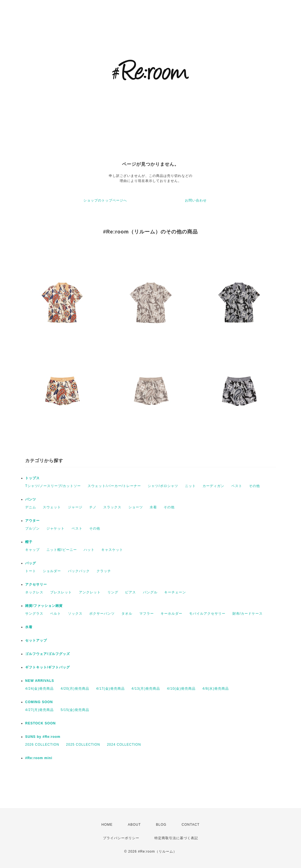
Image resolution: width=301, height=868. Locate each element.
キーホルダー (171, 614)
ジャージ (75, 507)
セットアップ (36, 640)
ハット (89, 550)
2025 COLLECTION (83, 745)
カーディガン (213, 486)
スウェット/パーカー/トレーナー (114, 486)
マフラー (147, 614)
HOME (107, 825)
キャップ (32, 550)
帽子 (29, 542)
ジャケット (56, 528)
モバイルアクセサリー (207, 614)
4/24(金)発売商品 (39, 689)
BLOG (161, 825)
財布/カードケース (248, 614)
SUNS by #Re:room (43, 737)
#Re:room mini (39, 758)
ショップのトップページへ (105, 200)
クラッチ (104, 571)
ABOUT (134, 825)
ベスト (237, 486)
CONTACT (191, 825)
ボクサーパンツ (102, 614)
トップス (32, 478)
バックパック (79, 571)
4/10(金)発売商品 (181, 689)
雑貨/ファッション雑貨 (44, 606)
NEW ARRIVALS (40, 681)
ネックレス (34, 592)
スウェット (52, 507)
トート (31, 571)
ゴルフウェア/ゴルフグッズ (48, 654)
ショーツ (136, 507)
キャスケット (112, 550)
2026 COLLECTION (42, 745)
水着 (153, 507)
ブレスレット (61, 592)
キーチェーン (175, 592)
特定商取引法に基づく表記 (176, 838)
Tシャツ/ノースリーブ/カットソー (53, 486)
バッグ (31, 563)
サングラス (34, 614)
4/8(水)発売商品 (216, 689)
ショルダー (52, 571)
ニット (190, 486)
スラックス (112, 507)
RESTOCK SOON (40, 723)
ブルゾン (32, 528)
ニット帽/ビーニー (62, 550)
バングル (150, 592)
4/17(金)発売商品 (110, 689)
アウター (32, 521)
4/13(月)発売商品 (146, 689)
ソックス (75, 614)
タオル (127, 614)
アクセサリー (36, 584)
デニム (31, 507)
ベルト (56, 614)
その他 (254, 486)
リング (113, 592)
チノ (93, 507)
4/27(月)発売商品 (39, 710)
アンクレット (90, 592)
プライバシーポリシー (121, 838)
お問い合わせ (196, 200)
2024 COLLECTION (124, 745)
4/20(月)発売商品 (75, 689)
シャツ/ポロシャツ (163, 486)
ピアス (130, 592)
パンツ (31, 499)
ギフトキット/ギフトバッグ (48, 667)
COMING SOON (39, 702)
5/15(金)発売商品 (75, 710)
